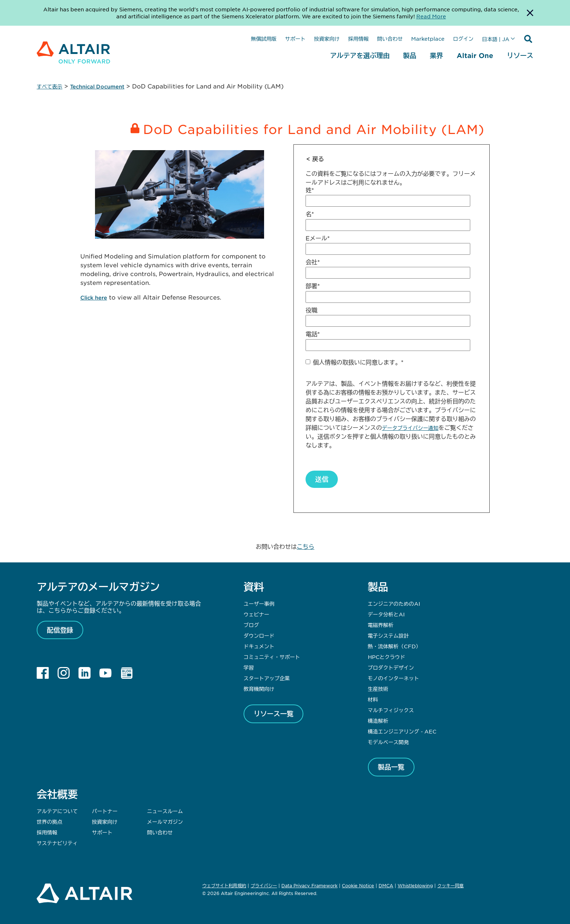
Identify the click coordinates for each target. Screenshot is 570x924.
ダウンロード (259, 635)
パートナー (105, 811)
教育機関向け (259, 689)
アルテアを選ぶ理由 (360, 55)
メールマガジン (165, 822)
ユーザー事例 (259, 604)
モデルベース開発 (388, 742)
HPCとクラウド (387, 657)
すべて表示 (50, 86)
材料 (373, 699)
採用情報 (358, 39)
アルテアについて (57, 811)
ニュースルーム (165, 811)
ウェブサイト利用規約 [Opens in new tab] (224, 885)
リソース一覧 (274, 714)
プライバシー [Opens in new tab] (264, 885)
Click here (94, 298)
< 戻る (315, 159)
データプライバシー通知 (410, 428)
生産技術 (378, 689)
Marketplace (428, 39)
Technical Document (97, 86)
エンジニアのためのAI (394, 604)
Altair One (475, 55)
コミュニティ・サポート (272, 657)
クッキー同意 (450, 886)
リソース (520, 55)
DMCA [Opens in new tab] (386, 885)
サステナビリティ (57, 843)
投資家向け (327, 39)
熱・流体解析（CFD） (394, 646)
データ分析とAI (386, 614)
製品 (410, 55)
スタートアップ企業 (267, 678)
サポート (295, 39)
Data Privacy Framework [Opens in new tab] (309, 885)
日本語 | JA (496, 39)
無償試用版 (264, 39)
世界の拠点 (50, 822)
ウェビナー (256, 614)
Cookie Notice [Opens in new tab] (358, 885)
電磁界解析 (381, 625)
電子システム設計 (388, 635)
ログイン (463, 39)
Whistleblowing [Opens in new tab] (415, 885)
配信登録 (60, 630)
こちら (306, 546)
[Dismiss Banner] (530, 13)
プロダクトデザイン (391, 667)
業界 (436, 55)
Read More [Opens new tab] (431, 16)
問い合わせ (390, 39)
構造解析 (378, 721)
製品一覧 (391, 767)
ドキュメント (259, 646)
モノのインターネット (394, 678)
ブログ (251, 625)
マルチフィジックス (391, 710)
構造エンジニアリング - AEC (402, 731)
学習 (249, 667)
